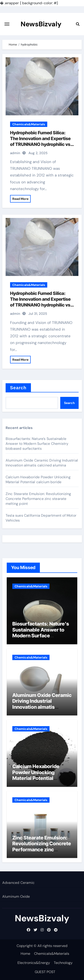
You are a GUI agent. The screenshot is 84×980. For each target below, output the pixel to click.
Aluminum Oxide (16, 896)
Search (18, 388)
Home (25, 954)
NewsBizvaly (41, 24)
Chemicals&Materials (29, 124)
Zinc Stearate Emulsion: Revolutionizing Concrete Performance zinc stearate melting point (38, 499)
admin (15, 153)
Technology (63, 963)
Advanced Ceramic (18, 883)
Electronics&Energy (34, 963)
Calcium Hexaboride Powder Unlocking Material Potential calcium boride (38, 480)
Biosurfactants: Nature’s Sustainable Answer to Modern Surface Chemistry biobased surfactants (37, 444)
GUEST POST (45, 972)
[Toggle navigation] (7, 24)
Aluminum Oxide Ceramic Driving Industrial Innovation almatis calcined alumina (42, 463)
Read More (20, 199)
